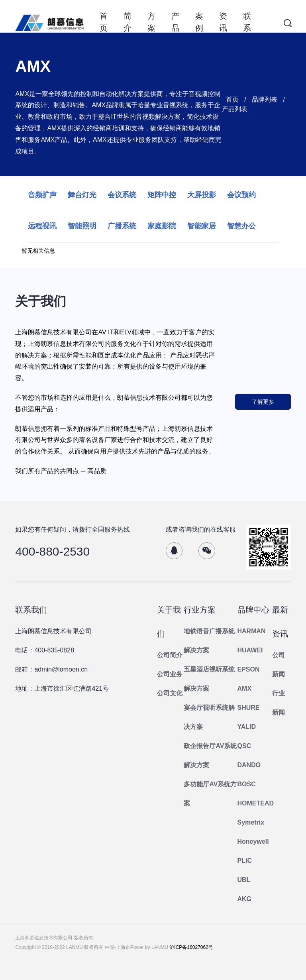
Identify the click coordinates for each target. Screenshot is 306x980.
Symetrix (251, 822)
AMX (245, 688)
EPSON (249, 669)
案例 (199, 22)
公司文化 (170, 693)
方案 (151, 22)
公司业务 (170, 674)
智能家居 (202, 226)
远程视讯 (42, 226)
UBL (244, 880)
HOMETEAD (256, 803)
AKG (245, 899)
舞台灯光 (82, 195)
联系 (247, 22)
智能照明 (82, 226)
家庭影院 (162, 226)
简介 (127, 22)
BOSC (247, 784)
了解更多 (263, 402)
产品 (175, 22)
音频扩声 (42, 195)
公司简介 (170, 655)
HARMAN (252, 631)
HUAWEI (250, 650)
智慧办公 (241, 226)
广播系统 (122, 226)
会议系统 (122, 195)
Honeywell (253, 842)
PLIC (245, 861)
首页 (104, 22)
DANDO (249, 765)
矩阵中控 (162, 195)
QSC (244, 746)
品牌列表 (265, 99)
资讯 (223, 22)
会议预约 (241, 195)
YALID (247, 727)
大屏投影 (202, 195)
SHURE (249, 708)
